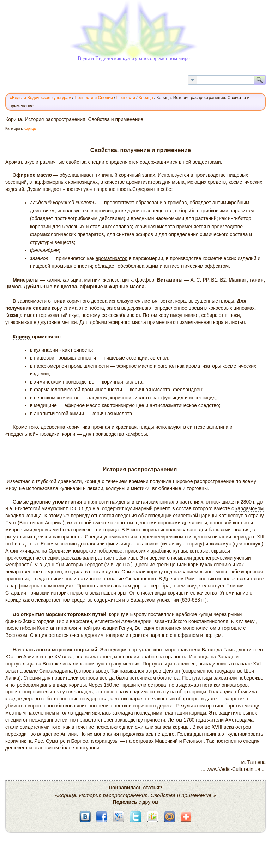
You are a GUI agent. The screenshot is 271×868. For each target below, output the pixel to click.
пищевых (238, 175)
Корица (30, 129)
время (196, 308)
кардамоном (249, 508)
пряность (81, 350)
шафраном (186, 635)
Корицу (22, 337)
